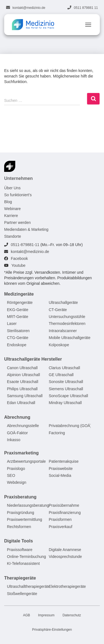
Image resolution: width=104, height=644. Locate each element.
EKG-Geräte (18, 310)
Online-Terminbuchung (26, 557)
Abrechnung (17, 417)
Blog (8, 202)
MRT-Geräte (18, 317)
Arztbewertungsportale (26, 461)
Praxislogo (16, 469)
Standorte (13, 236)
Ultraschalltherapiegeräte (29, 586)
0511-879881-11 (25, 245)
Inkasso (14, 440)
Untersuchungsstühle (67, 317)
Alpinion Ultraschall (23, 375)
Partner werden (17, 223)
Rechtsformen (19, 527)
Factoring (57, 433)
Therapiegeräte (20, 578)
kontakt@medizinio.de (29, 8)
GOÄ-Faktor (17, 433)
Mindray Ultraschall (65, 403)
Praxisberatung (20, 497)
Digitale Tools (19, 541)
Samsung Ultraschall (25, 396)
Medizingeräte (19, 294)
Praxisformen (60, 519)
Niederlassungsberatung (28, 506)
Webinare (12, 209)
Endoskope (17, 345)
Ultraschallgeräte (63, 302)
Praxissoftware (20, 550)
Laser (12, 324)
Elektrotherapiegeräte (67, 586)
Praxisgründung (21, 513)
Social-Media (60, 475)
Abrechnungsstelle (23, 426)
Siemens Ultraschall (66, 389)
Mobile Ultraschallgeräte (70, 338)
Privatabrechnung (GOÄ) (70, 426)
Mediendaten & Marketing (26, 229)
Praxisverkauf (61, 527)
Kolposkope (59, 345)
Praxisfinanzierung (65, 513)
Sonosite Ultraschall (66, 382)
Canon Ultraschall (22, 368)
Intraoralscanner (63, 331)
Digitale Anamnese (65, 550)
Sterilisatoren (18, 331)
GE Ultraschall (61, 375)
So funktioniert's (18, 195)
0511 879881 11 (86, 8)
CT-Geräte (58, 310)
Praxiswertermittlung (25, 519)
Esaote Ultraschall (23, 382)
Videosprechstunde (65, 557)
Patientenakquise (64, 461)
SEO (11, 475)
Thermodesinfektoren (67, 324)
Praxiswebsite (61, 469)
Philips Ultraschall (22, 389)
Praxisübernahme (64, 506)
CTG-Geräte (18, 338)
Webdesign (17, 483)
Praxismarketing (21, 453)
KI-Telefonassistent (23, 563)
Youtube (18, 265)
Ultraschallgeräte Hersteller (33, 359)
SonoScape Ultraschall (69, 396)
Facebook (19, 258)
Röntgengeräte (20, 302)
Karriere (11, 216)
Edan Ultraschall (21, 403)
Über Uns (12, 188)
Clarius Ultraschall (64, 368)
